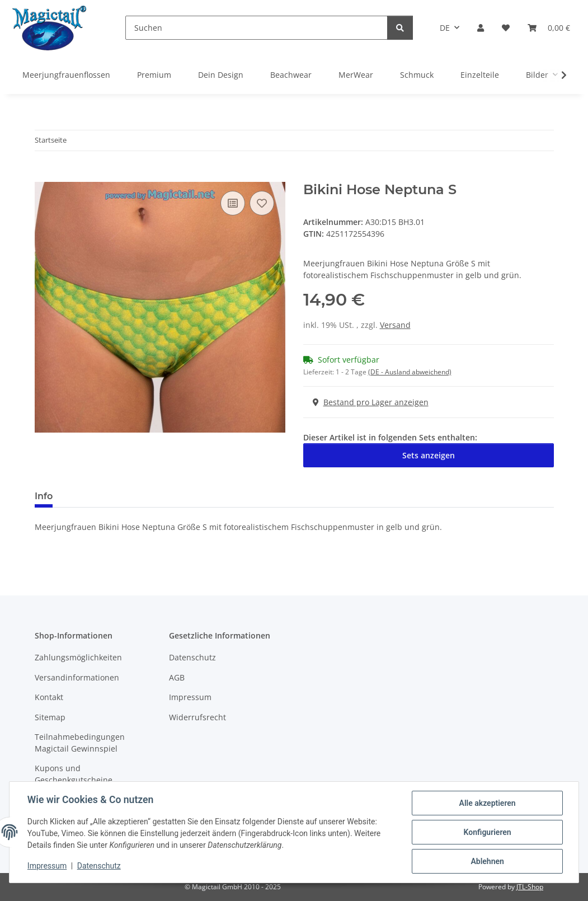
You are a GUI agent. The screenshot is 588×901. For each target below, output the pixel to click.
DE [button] (445, 28)
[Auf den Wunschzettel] (262, 203)
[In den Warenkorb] (44, 176)
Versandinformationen (77, 677)
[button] (481, 28)
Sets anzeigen (429, 455)
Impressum (47, 866)
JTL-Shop (530, 887)
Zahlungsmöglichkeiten (78, 657)
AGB (177, 677)
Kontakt (49, 697)
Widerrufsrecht (197, 717)
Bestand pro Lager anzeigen (371, 402)
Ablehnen (487, 861)
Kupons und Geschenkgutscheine (74, 774)
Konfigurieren (487, 832)
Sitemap (50, 717)
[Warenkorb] (549, 28)
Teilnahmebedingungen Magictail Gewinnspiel (80, 743)
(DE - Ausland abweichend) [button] (410, 372)
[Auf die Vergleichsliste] (233, 203)
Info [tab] (44, 496)
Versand (395, 325)
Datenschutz (99, 866)
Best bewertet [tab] (104, 496)
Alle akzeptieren (487, 803)
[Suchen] (257, 28)
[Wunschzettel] (506, 28)
